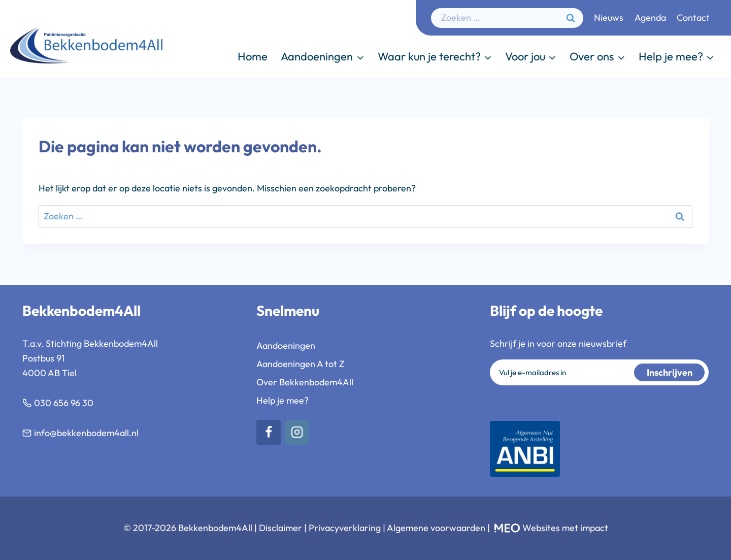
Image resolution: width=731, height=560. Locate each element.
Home (253, 56)
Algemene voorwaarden (436, 528)
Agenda (650, 18)
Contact (693, 18)
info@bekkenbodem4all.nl (86, 433)
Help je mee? (283, 400)
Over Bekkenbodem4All (305, 382)
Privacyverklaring (345, 528)
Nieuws (609, 18)
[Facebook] (269, 432)
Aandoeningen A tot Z (301, 364)
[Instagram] (297, 432)
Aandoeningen (286, 345)
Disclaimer (280, 528)
